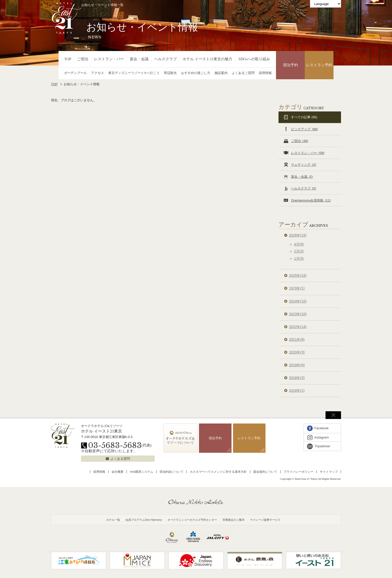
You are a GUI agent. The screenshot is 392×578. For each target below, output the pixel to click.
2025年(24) (298, 275)
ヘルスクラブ (165, 59)
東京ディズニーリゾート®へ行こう (134, 73)
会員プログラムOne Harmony (144, 520)
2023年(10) (298, 314)
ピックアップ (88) (304, 129)
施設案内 (221, 73)
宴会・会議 (139, 59)
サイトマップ (329, 472)
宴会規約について (265, 472)
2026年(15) (298, 235)
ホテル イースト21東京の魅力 (207, 59)
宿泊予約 (290, 65)
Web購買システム (141, 472)
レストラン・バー (109, 59)
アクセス (97, 73)
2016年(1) (297, 390)
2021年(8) (297, 339)
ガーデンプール (75, 73)
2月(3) (299, 251)
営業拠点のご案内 (233, 520)
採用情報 (265, 73)
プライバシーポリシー (298, 472)
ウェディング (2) (303, 165)
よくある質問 (120, 459)
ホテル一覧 (113, 520)
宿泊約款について (171, 472)
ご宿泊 (83, 59)
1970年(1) (297, 288)
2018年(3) (297, 378)
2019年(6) (297, 365)
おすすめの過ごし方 (196, 73)
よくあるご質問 (243, 73)
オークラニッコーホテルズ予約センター (192, 520)
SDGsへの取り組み (254, 59)
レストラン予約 (319, 65)
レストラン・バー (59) (308, 153)
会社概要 (117, 472)
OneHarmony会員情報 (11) (311, 200)
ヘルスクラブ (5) (303, 188)
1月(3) (299, 258)
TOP (68, 59)
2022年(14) (298, 327)
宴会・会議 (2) (302, 177)
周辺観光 (170, 73)
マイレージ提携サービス (265, 520)
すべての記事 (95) (304, 117)
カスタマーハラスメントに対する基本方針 (218, 472)
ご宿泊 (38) (300, 141)
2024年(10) (298, 301)
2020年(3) (297, 352)
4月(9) (299, 244)
